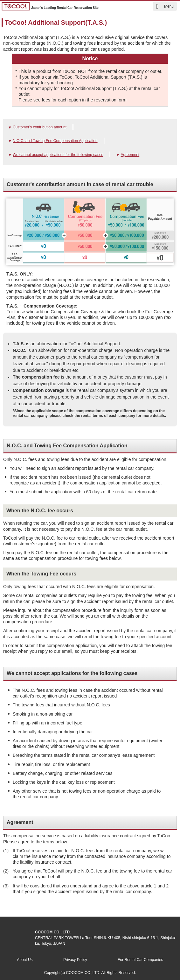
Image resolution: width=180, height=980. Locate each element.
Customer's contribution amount (40, 127)
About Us (25, 960)
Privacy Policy (75, 960)
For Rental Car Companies (140, 960)
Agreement (130, 155)
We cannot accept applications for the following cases (58, 155)
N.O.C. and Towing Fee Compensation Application (55, 141)
